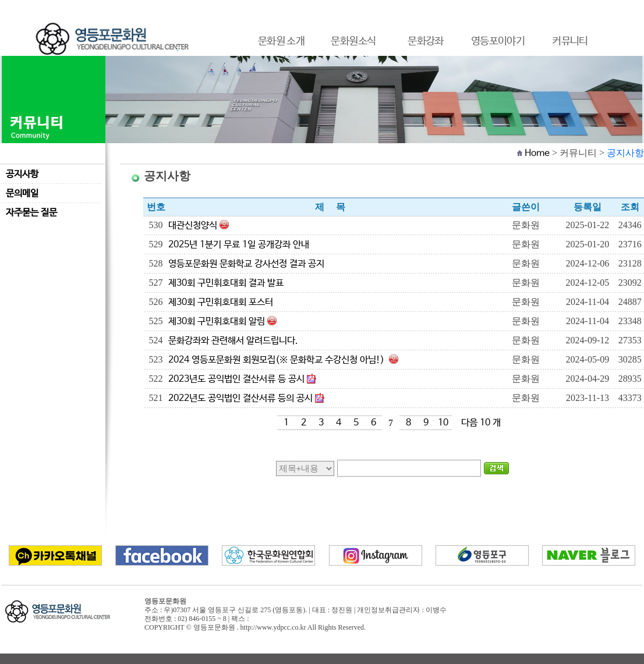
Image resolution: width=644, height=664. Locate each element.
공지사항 (22, 174)
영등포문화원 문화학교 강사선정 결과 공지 (246, 264)
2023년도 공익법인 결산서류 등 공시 (236, 379)
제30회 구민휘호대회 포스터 (221, 302)
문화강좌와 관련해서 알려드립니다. (233, 341)
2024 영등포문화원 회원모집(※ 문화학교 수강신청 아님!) (277, 360)
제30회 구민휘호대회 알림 (217, 322)
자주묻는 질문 (31, 213)
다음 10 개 (481, 423)
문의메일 (22, 193)
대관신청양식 (193, 226)
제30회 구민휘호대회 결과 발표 (226, 283)
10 (443, 423)
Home (537, 153)
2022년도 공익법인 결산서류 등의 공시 (240, 398)
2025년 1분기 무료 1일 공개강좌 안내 (239, 245)
